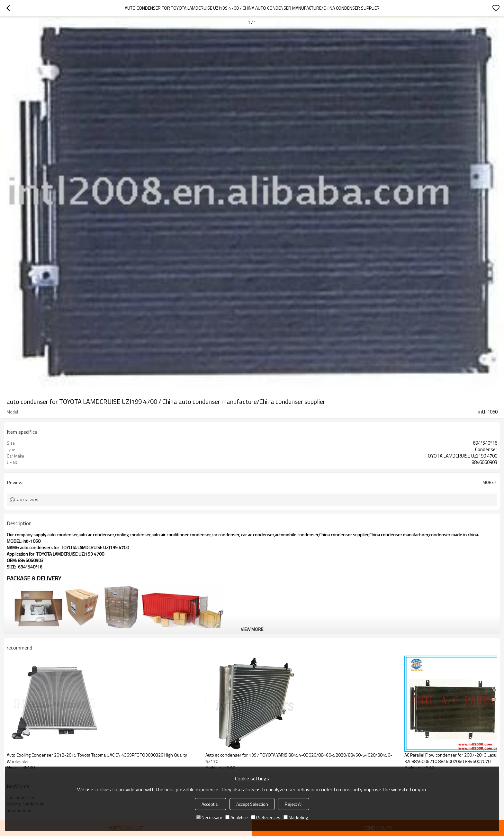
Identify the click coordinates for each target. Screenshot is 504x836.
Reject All (294, 804)
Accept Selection (252, 804)
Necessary (209, 817)
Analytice (237, 817)
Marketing (296, 817)
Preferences (266, 817)
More (488, 482)
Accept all (211, 804)
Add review (27, 500)
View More (252, 629)
